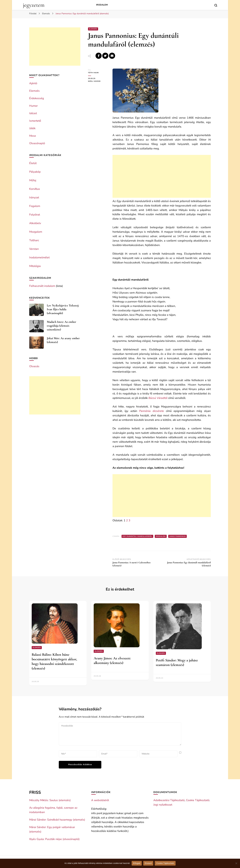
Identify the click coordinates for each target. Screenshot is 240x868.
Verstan (34, 249)
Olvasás (34, 366)
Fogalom (35, 206)
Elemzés (93, 29)
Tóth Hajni (93, 73)
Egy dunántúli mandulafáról (137, 536)
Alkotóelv (35, 223)
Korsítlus (35, 189)
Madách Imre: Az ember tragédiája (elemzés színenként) (62, 326)
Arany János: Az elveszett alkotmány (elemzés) (112, 661)
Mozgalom (36, 232)
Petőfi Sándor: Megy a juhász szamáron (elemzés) (177, 663)
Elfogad (137, 863)
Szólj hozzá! (98, 81)
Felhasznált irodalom (42, 286)
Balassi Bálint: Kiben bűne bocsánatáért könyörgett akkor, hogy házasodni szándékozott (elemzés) (54, 661)
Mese (33, 136)
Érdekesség (37, 98)
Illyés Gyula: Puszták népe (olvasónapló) (54, 839)
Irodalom (102, 5)
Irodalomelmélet (39, 257)
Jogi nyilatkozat (163, 805)
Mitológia (35, 266)
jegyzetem (34, 5)
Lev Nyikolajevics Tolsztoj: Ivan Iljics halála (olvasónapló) (63, 309)
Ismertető (35, 121)
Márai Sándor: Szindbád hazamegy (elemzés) (57, 820)
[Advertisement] (162, 176)
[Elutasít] (236, 863)
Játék (32, 128)
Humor (33, 106)
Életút (33, 163)
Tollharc (34, 240)
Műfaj (33, 180)
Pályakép (35, 172)
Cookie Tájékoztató (198, 800)
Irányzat (34, 197)
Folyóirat (35, 215)
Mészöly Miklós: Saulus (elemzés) (50, 800)
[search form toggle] (216, 5)
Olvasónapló (37, 143)
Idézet (33, 113)
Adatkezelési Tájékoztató (169, 800)
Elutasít (148, 863)
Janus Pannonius (177, 536)
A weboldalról (100, 800)
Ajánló (33, 83)
